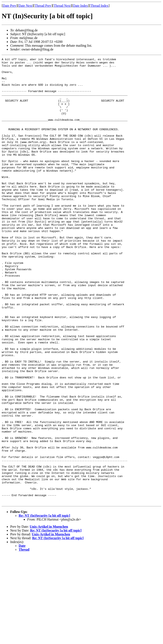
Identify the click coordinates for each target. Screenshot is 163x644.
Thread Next (62, 6)
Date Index (81, 6)
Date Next (26, 6)
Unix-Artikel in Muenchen (49, 616)
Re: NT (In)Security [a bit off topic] (44, 605)
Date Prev (10, 6)
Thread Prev (43, 6)
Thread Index (99, 6)
